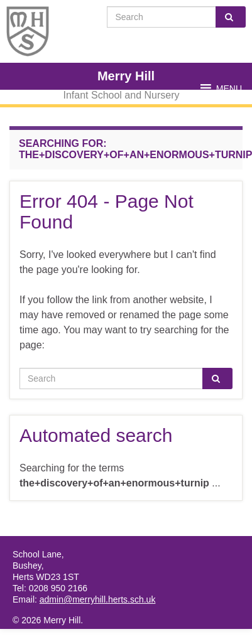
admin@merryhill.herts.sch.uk (98, 599)
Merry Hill (126, 76)
